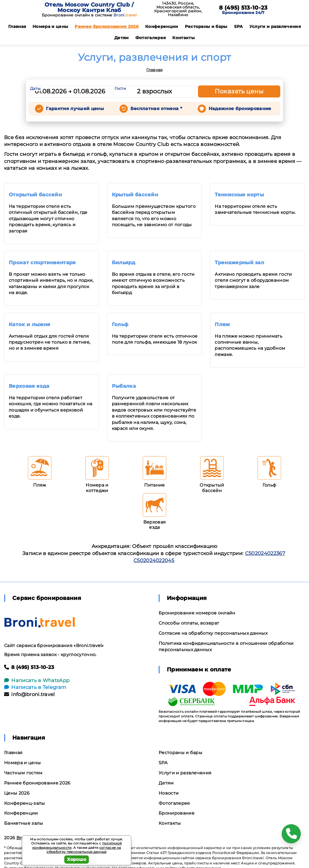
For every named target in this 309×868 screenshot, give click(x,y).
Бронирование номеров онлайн (197, 613)
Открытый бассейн (35, 195)
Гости (120, 88)
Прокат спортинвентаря (42, 263)
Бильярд (124, 263)
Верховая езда (29, 386)
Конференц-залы (24, 803)
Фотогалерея (151, 38)
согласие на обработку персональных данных (84, 850)
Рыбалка (124, 386)
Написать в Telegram (35, 687)
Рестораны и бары (206, 26)
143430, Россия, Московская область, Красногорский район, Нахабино (178, 9)
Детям (122, 38)
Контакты (183, 38)
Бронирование (177, 813)
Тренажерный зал (239, 263)
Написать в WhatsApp (37, 680)
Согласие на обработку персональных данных (213, 633)
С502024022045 (154, 561)
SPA (238, 26)
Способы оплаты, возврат (189, 623)
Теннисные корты (239, 195)
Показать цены (239, 91)
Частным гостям (23, 773)
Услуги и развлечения (275, 26)
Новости (169, 793)
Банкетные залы (24, 823)
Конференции (162, 26)
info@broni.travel (30, 694)
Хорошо (77, 859)
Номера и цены (50, 26)
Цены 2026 (17, 793)
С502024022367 (265, 553)
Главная (17, 26)
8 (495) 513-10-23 (243, 8)
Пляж (222, 324)
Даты (35, 88)
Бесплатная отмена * (156, 109)
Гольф (120, 324)
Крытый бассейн (135, 195)
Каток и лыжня (29, 324)
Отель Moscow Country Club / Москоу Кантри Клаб (89, 7)
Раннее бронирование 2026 (107, 26)
